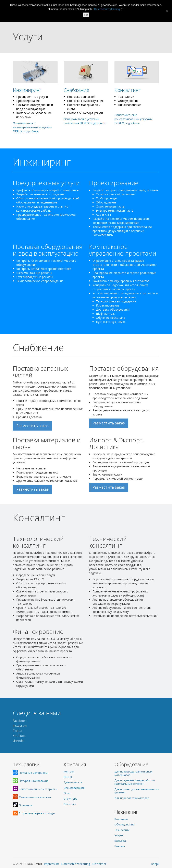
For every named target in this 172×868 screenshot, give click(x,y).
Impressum (52, 864)
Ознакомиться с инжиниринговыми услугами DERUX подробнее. (32, 127)
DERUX (68, 777)
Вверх (155, 864)
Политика (70, 804)
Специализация (74, 788)
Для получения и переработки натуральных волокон (135, 782)
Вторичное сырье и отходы (34, 813)
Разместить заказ (32, 426)
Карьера (120, 841)
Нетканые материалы (30, 773)
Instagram (20, 726)
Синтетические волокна (32, 797)
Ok (86, 15)
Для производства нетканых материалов (133, 773)
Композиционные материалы (35, 789)
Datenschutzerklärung (76, 864)
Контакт (69, 771)
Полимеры (23, 805)
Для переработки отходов (132, 798)
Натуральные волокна (31, 781)
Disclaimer (99, 864)
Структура (71, 799)
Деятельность (73, 782)
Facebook (20, 721)
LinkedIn (19, 741)
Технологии (122, 830)
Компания (121, 819)
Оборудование (124, 824)
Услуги (119, 835)
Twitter (18, 731)
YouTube (19, 736)
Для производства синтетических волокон (137, 791)
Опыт (67, 793)
